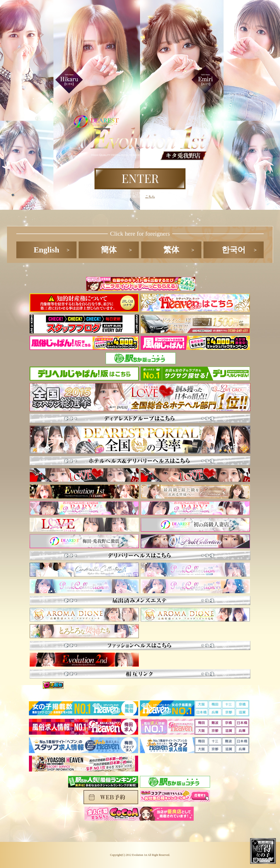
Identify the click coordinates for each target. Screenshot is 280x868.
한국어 (234, 250)
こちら (150, 196)
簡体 (109, 250)
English (46, 250)
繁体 (171, 250)
